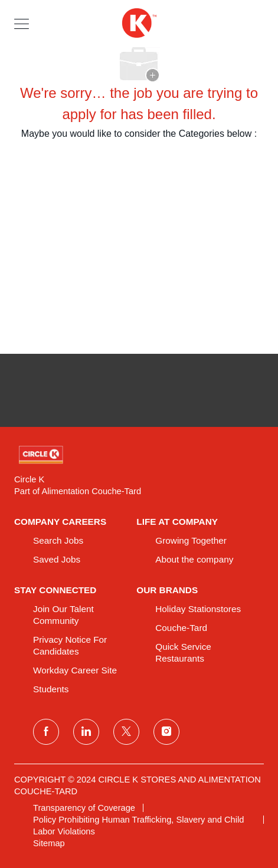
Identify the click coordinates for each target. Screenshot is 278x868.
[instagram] (166, 732)
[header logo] (139, 23)
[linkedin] (86, 732)
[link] (139, 455)
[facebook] (46, 732)
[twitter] (126, 732)
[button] (22, 23)
